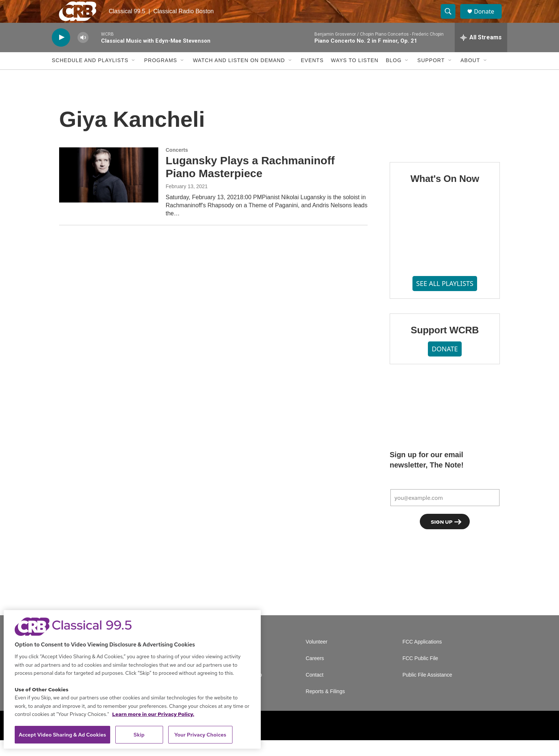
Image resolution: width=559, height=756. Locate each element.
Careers (315, 674)
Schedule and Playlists (90, 76)
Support (431, 76)
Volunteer (316, 658)
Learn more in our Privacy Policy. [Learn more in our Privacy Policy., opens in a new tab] (153, 714)
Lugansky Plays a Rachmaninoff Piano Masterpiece (250, 183)
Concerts (177, 166)
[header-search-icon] (451, 19)
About (470, 76)
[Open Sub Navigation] (134, 76)
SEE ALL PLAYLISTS (445, 300)
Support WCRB (445, 346)
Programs (161, 76)
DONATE (445, 365)
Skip (139, 735)
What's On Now (445, 194)
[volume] (83, 53)
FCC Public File (420, 674)
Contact (314, 691)
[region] (132, 679)
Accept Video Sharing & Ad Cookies (62, 735)
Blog (394, 76)
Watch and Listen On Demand (239, 76)
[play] (61, 53)
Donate (488, 19)
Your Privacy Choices (200, 735)
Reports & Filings (325, 707)
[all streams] (481, 53)
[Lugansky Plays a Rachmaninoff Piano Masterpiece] (109, 191)
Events (312, 76)
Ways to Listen (355, 76)
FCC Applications (422, 658)
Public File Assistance (427, 691)
